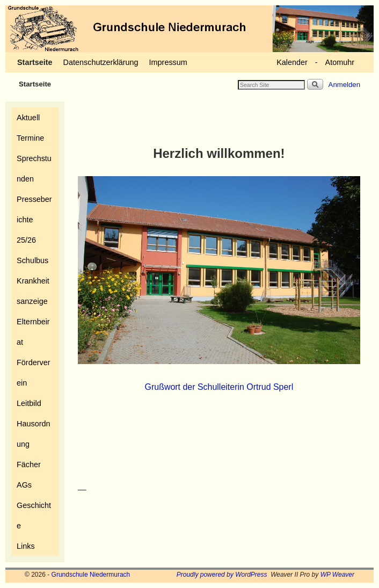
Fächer (29, 464)
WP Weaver (337, 575)
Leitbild (29, 403)
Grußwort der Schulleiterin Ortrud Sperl (219, 387)
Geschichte (34, 516)
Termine (30, 138)
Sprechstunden (34, 169)
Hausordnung (33, 434)
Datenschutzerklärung (101, 62)
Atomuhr (340, 62)
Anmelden (344, 85)
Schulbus (32, 260)
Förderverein (33, 373)
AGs (24, 485)
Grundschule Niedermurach (91, 575)
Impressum (168, 62)
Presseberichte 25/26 (34, 220)
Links (26, 546)
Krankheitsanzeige (33, 291)
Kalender (292, 62)
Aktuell (28, 118)
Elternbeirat (33, 332)
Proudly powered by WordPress (222, 575)
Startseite (35, 62)
